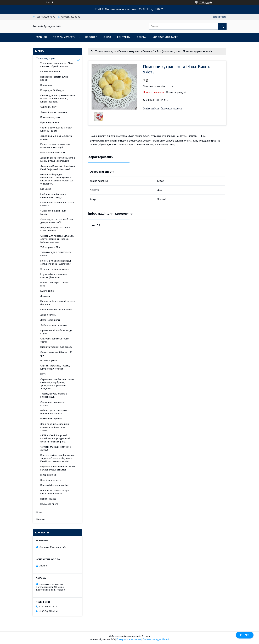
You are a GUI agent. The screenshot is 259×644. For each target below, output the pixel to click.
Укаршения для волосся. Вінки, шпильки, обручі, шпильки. (57, 65)
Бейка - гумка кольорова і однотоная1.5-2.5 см (54, 412)
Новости (91, 37)
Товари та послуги (106, 51)
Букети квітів (47, 291)
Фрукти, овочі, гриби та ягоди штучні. (56, 332)
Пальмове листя (49, 504)
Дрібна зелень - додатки (54, 325)
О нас (107, 37)
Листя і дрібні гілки (50, 320)
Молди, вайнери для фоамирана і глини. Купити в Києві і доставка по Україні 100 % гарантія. (57, 179)
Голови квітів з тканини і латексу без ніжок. (58, 303)
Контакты (124, 37)
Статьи (142, 37)
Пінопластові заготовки (53, 153)
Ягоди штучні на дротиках (55, 269)
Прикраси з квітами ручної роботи (55, 78)
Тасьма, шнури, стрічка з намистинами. (54, 395)
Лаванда (45, 296)
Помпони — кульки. (129, 51)
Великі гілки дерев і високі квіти (54, 284)
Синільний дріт (48, 107)
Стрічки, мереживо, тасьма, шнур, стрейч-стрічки (55, 367)
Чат (245, 635)
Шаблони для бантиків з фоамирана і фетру (53, 196)
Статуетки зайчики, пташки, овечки (55, 340)
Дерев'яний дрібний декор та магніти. (56, 137)
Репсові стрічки (49, 361)
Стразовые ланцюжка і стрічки (53, 404)
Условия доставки (165, 37)
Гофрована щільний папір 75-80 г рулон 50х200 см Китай (57, 468)
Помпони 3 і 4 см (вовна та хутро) (162, 51)
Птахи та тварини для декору (56, 347)
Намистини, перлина (51, 419)
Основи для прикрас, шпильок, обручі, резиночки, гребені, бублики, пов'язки (57, 239)
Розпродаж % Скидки (52, 90)
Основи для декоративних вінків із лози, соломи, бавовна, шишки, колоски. (58, 98)
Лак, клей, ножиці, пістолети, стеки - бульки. (55, 229)
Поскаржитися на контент (129, 639)
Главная (41, 37)
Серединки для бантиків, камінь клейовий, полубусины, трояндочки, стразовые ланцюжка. (57, 384)
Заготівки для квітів (51, 480)
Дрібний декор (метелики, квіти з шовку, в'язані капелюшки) (58, 159)
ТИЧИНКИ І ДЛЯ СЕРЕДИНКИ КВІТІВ (56, 254)
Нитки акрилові (48, 475)
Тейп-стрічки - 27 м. (51, 247)
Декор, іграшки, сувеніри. (54, 112)
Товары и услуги (64, 37)
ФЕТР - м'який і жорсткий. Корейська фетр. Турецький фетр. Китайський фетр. (55, 438)
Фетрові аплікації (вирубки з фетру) (56, 448)
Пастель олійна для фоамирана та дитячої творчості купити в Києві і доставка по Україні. (58, 458)
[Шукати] (222, 26)
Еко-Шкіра (46, 189)
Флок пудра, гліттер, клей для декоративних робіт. (57, 221)
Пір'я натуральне (50, 122)
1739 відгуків (206, 2)
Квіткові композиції (50, 71)
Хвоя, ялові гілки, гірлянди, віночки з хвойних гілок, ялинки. (55, 427)
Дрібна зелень (48, 315)
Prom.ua (146, 636)
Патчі (43, 374)
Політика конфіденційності (156, 639)
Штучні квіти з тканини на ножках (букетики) (54, 276)
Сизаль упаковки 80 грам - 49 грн (56, 354)
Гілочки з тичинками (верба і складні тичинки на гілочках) (56, 262)
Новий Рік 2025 (48, 499)
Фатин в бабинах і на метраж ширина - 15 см (56, 129)
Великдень (46, 85)
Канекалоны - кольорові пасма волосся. (57, 204)
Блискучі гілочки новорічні (54, 485)
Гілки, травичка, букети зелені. (57, 310)
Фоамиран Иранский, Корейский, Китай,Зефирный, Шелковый (58, 168)
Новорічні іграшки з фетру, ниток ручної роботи (55, 492)
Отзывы (41, 519)
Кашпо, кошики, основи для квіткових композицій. (55, 146)
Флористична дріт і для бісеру (53, 212)
